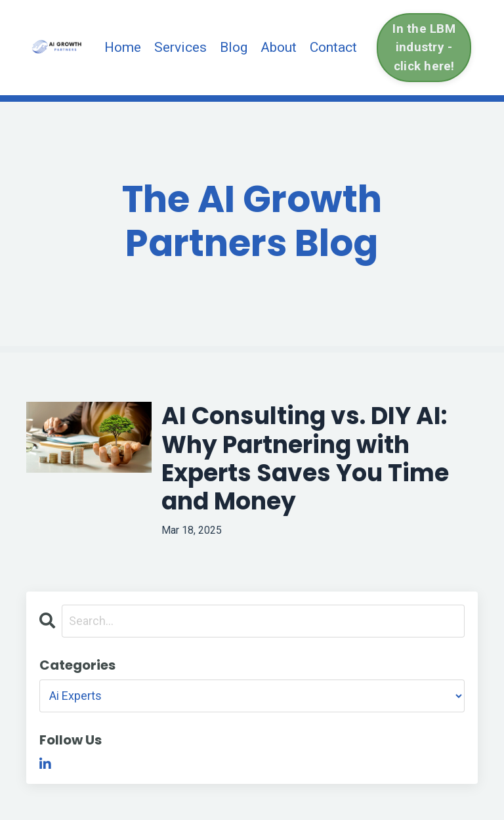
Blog (234, 47)
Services (180, 47)
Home (123, 47)
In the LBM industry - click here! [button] (424, 47)
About (279, 47)
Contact (333, 47)
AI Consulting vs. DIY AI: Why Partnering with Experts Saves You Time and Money (305, 459)
